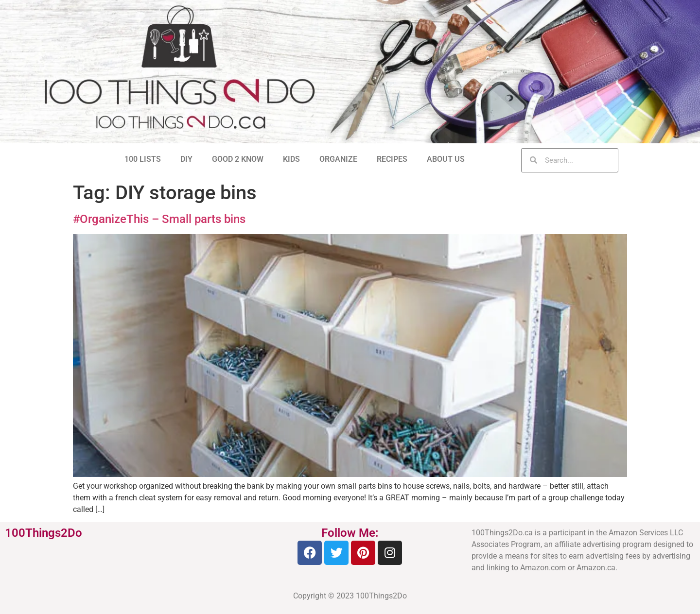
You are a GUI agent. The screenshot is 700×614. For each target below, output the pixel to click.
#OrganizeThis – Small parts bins (159, 219)
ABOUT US (446, 159)
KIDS (291, 159)
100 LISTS (143, 159)
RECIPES (392, 159)
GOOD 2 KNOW (238, 159)
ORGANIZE (338, 159)
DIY (186, 159)
